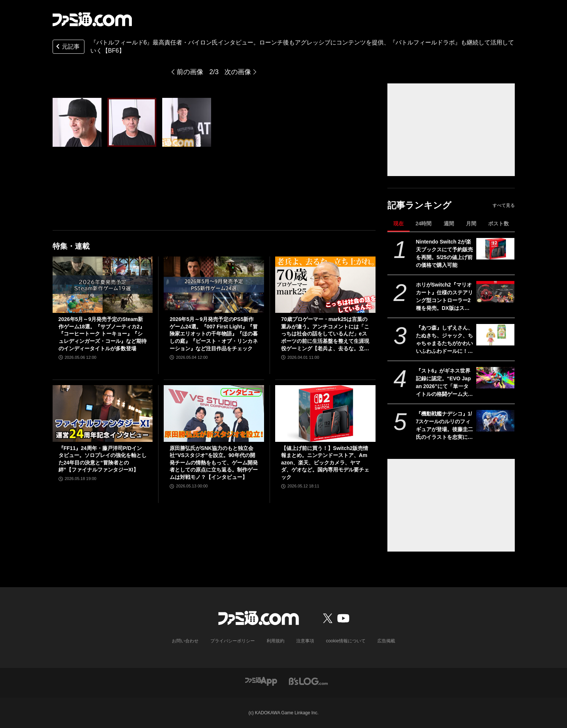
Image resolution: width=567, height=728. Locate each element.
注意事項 (305, 641)
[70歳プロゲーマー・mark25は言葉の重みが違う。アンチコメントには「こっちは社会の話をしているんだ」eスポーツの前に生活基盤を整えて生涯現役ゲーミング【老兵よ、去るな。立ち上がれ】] (325, 285)
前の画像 (190, 72)
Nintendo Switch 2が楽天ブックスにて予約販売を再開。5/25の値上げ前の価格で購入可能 (444, 253)
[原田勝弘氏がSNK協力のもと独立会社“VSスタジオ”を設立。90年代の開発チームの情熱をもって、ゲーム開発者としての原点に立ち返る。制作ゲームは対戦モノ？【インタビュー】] (214, 413)
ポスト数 (498, 224)
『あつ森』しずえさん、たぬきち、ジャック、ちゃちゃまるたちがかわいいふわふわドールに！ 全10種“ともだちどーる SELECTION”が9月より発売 (444, 340)
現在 (398, 224)
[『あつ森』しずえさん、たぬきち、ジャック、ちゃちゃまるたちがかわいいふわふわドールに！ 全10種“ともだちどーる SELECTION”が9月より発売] (495, 335)
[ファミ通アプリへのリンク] (261, 681)
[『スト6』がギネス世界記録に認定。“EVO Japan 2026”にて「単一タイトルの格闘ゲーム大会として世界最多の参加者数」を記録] (495, 378)
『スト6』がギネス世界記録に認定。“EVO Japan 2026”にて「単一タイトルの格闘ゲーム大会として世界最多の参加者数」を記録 (444, 383)
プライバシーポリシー (233, 641)
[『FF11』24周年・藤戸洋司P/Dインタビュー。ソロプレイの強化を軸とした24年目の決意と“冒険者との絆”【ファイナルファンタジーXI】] (103, 413)
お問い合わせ (185, 641)
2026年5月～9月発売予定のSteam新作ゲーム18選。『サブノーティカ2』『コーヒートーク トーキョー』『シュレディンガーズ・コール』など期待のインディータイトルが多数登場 (103, 334)
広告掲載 (386, 641)
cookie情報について (346, 641)
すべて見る (504, 205)
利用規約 (276, 641)
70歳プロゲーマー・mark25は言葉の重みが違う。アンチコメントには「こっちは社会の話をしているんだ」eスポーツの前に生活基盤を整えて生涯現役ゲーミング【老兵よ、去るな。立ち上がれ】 (325, 334)
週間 (449, 224)
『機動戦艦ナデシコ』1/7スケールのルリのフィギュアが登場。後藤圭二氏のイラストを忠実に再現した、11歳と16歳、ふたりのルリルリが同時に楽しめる (444, 426)
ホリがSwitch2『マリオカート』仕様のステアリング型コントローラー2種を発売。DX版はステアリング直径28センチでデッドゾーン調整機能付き (445, 297)
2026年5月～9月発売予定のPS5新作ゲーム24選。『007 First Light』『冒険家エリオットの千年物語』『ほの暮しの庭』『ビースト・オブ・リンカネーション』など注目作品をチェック (214, 334)
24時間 (424, 224)
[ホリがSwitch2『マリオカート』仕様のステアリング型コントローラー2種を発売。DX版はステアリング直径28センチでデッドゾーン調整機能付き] (495, 292)
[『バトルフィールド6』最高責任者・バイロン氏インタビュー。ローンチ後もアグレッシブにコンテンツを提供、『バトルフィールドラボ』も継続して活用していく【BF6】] (77, 122)
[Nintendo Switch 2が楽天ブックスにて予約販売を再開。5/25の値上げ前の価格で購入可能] (495, 249)
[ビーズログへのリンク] (308, 681)
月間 (471, 224)
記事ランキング (419, 205)
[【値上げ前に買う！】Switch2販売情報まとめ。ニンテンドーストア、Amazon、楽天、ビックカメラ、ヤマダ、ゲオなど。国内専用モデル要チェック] (325, 413)
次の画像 (238, 72)
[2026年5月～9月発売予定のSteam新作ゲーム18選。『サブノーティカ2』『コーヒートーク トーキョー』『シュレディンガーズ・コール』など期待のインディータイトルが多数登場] (103, 285)
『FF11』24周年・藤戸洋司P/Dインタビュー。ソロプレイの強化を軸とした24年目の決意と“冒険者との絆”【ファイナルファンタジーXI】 (103, 459)
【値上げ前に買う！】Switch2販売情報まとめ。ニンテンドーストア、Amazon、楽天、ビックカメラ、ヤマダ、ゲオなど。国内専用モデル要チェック (325, 463)
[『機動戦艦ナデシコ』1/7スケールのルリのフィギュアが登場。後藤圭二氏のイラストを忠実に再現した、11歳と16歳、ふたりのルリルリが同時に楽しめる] (495, 421)
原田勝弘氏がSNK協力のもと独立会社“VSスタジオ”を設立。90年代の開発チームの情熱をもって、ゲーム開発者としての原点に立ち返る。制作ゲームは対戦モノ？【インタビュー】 (214, 463)
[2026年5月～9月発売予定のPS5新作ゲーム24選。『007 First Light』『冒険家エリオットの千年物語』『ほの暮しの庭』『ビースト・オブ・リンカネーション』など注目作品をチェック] (214, 285)
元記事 (67, 47)
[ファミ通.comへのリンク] (92, 19)
